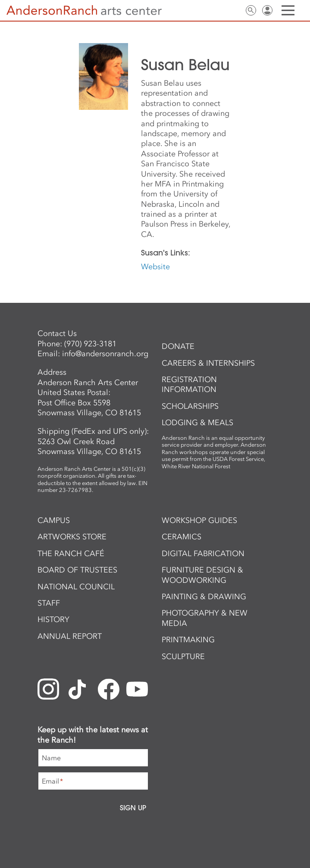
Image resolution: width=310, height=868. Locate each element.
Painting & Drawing (204, 597)
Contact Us (235, 10)
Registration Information (189, 384)
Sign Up (133, 808)
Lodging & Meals (197, 423)
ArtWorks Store (72, 537)
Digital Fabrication (203, 554)
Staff (49, 603)
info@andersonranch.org (105, 354)
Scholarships (190, 406)
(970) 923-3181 (90, 344)
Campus (54, 520)
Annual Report (70, 636)
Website (155, 267)
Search (251, 10)
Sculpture (183, 656)
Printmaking (188, 640)
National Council (76, 587)
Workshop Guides (199, 520)
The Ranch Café (71, 554)
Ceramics (182, 537)
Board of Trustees (77, 570)
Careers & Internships (208, 363)
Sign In (267, 10)
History (53, 619)
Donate (178, 346)
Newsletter (218, 10)
